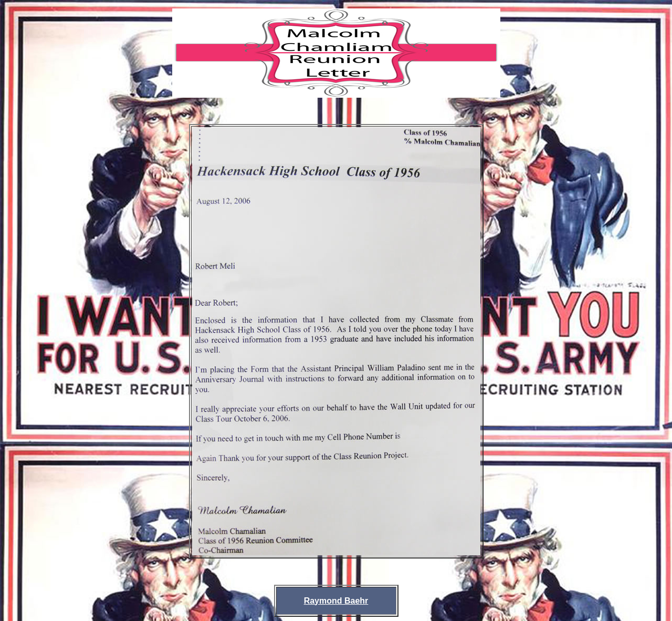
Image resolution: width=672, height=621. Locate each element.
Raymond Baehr (336, 601)
